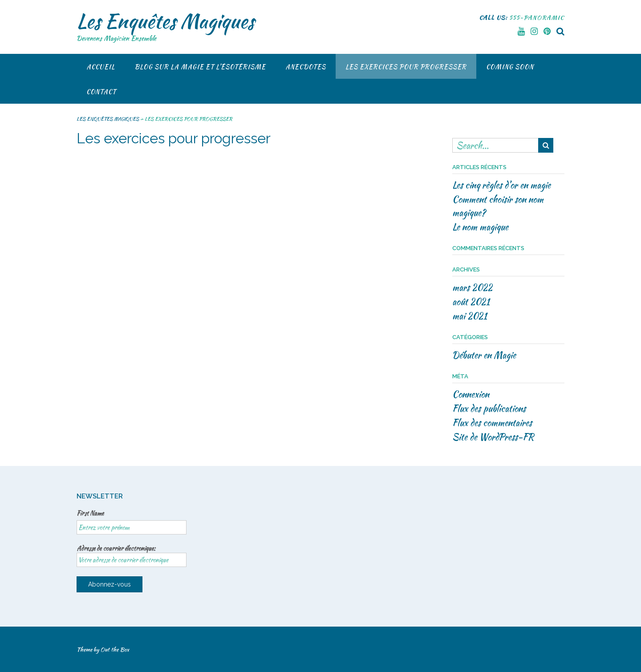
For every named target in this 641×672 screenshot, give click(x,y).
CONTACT (101, 92)
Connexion (471, 394)
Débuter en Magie (484, 355)
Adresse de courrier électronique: (132, 555)
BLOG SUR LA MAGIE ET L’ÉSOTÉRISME (200, 67)
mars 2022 (472, 287)
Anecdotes (306, 67)
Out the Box (115, 650)
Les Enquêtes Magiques (165, 21)
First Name (90, 513)
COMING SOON (510, 67)
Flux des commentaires (492, 423)
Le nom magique (480, 227)
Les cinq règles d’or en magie (501, 185)
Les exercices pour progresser (406, 67)
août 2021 (471, 302)
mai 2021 (470, 316)
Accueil (101, 67)
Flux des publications (489, 408)
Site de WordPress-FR (493, 437)
